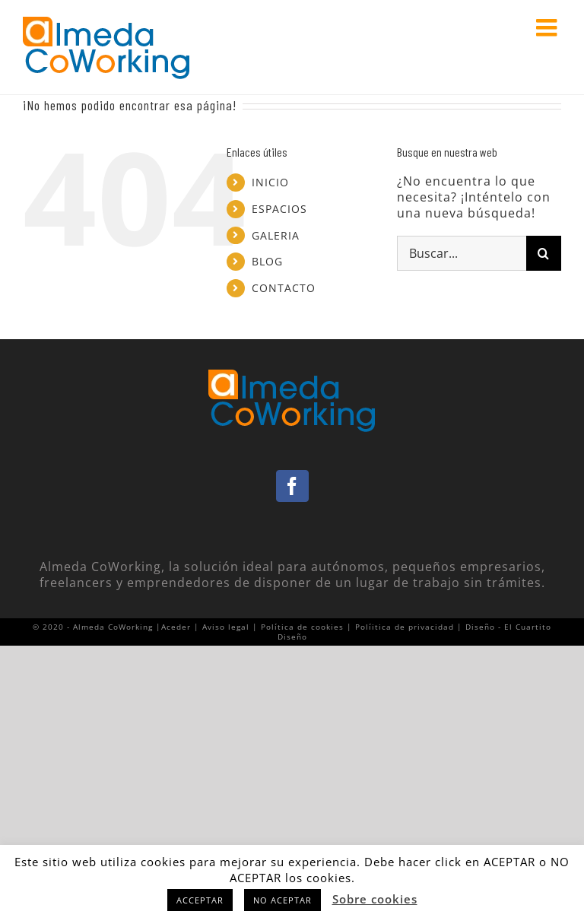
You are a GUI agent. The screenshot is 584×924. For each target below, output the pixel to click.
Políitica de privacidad (405, 627)
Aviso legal (226, 627)
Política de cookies (302, 627)
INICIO (270, 182)
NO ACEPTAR (282, 900)
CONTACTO (284, 288)
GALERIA (276, 235)
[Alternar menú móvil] (549, 27)
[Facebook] (292, 486)
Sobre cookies (375, 899)
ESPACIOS (279, 209)
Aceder (176, 627)
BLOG (267, 261)
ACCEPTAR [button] (200, 900)
